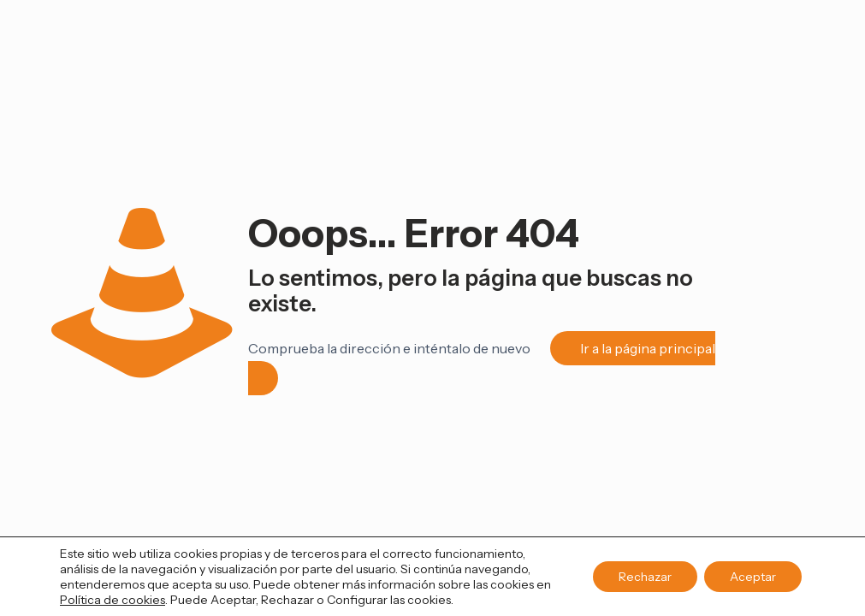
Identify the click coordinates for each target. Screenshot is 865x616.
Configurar (357, 600)
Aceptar (753, 577)
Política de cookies (113, 600)
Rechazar (645, 577)
